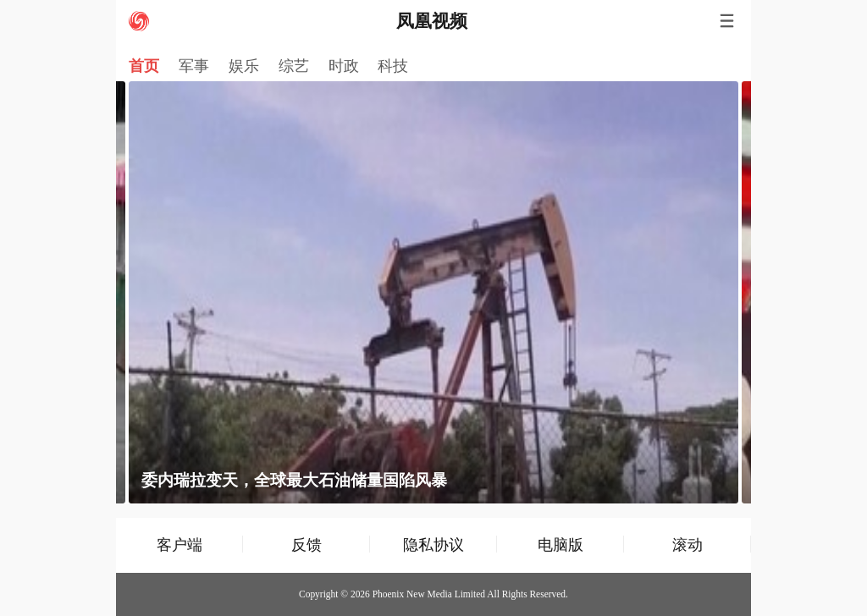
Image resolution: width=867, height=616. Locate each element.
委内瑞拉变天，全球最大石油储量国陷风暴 (294, 480)
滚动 (688, 544)
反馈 (306, 544)
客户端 (179, 544)
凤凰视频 (432, 21)
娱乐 (244, 66)
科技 (393, 66)
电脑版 (561, 544)
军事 (194, 66)
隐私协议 (433, 544)
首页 (144, 66)
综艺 (294, 66)
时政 (344, 66)
